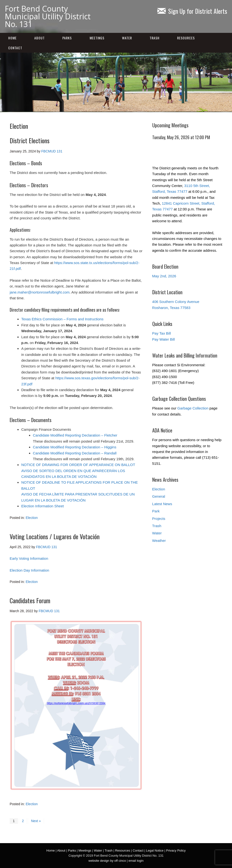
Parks (67, 38)
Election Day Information (29, 570)
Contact (15, 48)
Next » (36, 821)
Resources (186, 38)
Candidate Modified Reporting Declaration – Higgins (75, 447)
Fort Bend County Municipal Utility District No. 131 (48, 16)
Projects (159, 519)
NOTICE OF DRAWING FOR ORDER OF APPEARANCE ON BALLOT (78, 465)
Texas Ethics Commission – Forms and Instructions (62, 319)
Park (156, 511)
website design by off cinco (107, 861)
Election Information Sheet (43, 506)
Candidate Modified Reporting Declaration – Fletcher (75, 435)
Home (12, 38)
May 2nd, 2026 (164, 276)
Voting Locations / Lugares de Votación (55, 536)
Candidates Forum (30, 600)
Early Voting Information (29, 558)
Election (32, 518)
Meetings (97, 38)
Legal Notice (155, 850)
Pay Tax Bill (162, 333)
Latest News (162, 504)
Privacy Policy (176, 850)
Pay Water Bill (164, 339)
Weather (159, 541)
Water (127, 38)
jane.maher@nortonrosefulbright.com (40, 292)
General (159, 496)
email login (136, 861)
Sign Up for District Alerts (192, 11)
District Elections (30, 140)
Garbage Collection (193, 408)
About (40, 38)
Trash (155, 38)
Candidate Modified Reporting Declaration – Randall (75, 453)
